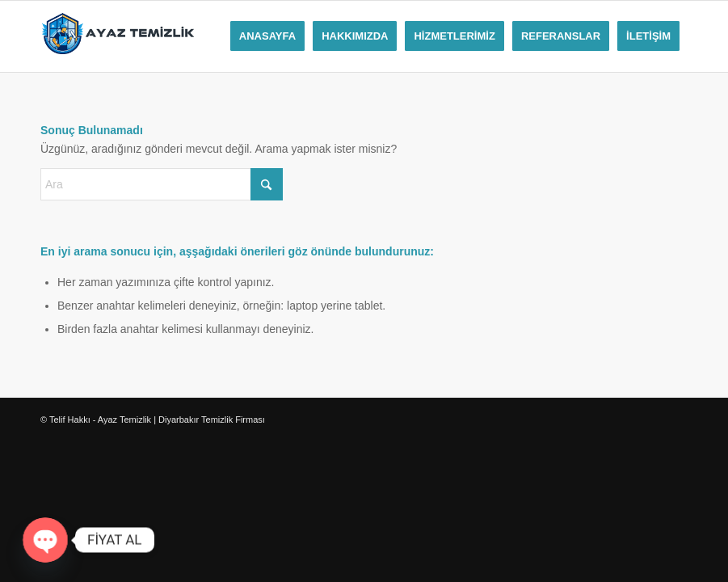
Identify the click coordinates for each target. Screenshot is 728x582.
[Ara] (162, 184)
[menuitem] (267, 36)
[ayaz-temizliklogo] (118, 36)
